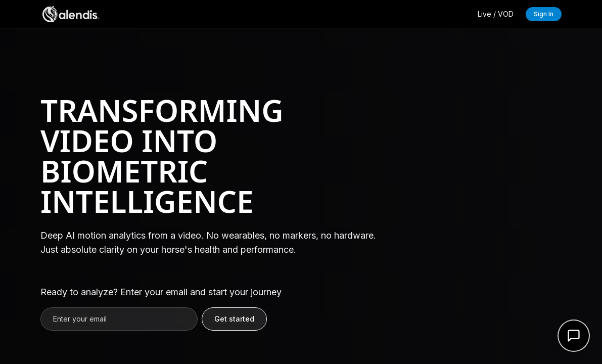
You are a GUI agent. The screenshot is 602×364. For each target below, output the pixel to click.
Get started (234, 319)
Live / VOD (496, 14)
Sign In (544, 14)
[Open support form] (574, 336)
